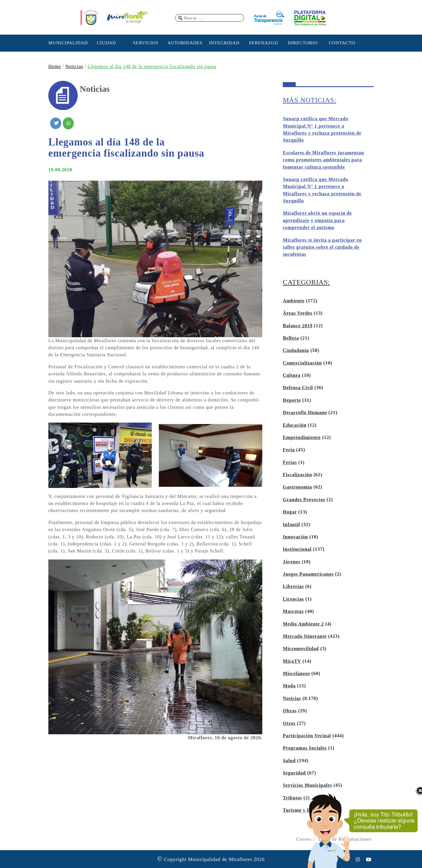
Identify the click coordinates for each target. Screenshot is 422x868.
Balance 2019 (298, 326)
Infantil (291, 525)
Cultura (292, 375)
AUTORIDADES (185, 43)
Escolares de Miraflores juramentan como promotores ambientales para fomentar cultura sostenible (323, 160)
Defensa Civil (298, 388)
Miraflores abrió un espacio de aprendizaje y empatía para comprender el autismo (317, 220)
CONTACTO (342, 43)
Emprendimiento (302, 438)
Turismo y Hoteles (303, 810)
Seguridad (294, 773)
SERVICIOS (146, 43)
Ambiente (294, 301)
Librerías (293, 586)
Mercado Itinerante (305, 636)
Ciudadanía (296, 350)
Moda (289, 686)
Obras (290, 711)
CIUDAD (106, 43)
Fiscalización (297, 475)
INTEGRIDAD (224, 43)
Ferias (290, 462)
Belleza (291, 338)
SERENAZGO (263, 43)
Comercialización (302, 363)
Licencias (293, 599)
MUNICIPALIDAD (67, 43)
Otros (289, 723)
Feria (289, 450)
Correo (304, 839)
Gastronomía (297, 487)
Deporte (292, 400)
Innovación (295, 537)
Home (55, 67)
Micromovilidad (301, 649)
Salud (289, 761)
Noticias (74, 67)
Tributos (292, 798)
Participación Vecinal (307, 736)
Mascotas (293, 611)
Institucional (297, 549)
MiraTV (292, 661)
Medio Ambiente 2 (303, 624)
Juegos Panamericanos (308, 574)
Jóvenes (292, 562)
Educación (295, 425)
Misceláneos (296, 674)
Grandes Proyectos (304, 500)
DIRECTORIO (303, 43)
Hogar (290, 512)
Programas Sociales (305, 748)
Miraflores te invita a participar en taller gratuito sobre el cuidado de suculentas (322, 247)
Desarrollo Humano (305, 413)
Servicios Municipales (307, 785)
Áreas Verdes (298, 313)
